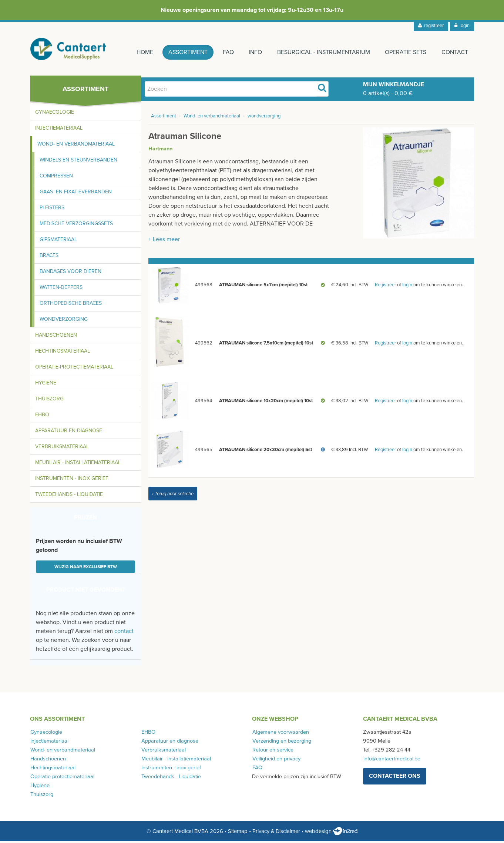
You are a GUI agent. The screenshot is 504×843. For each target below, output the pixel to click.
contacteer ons (395, 778)
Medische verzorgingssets (76, 225)
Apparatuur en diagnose (69, 432)
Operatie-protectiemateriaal (74, 369)
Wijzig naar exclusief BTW (86, 569)
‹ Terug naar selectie (173, 496)
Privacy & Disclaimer (276, 833)
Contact (455, 52)
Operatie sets (405, 52)
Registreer (385, 287)
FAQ (226, 52)
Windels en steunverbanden (78, 162)
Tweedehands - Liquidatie (69, 496)
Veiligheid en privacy (276, 761)
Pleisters (52, 209)
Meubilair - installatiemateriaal (78, 464)
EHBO (42, 416)
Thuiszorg (49, 401)
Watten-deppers (61, 289)
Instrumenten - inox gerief (72, 480)
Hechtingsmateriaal (63, 353)
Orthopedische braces (71, 305)
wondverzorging (264, 118)
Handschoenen (56, 337)
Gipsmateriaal (58, 241)
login (462, 26)
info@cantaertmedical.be (392, 761)
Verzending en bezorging (281, 743)
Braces (49, 257)
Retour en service (273, 752)
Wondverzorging (64, 321)
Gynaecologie (55, 114)
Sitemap (238, 833)
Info (254, 52)
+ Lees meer (164, 241)
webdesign (331, 833)
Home (142, 52)
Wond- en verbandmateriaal (76, 146)
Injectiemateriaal (59, 130)
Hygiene (46, 385)
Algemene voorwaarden (280, 734)
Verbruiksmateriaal (62, 448)
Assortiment (185, 52)
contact (124, 633)
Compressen (56, 178)
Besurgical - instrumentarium (322, 52)
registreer (431, 26)
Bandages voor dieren (70, 273)
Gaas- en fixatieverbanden (76, 194)
